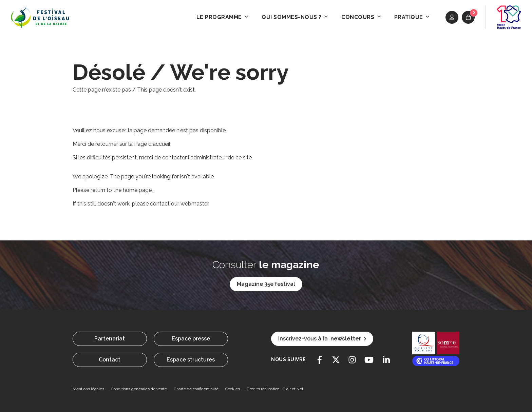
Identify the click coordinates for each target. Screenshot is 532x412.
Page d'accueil (152, 144)
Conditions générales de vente (139, 389)
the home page (132, 190)
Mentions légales (88, 389)
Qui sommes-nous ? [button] (295, 17)
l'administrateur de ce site (220, 158)
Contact (110, 360)
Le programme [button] (222, 17)
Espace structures (191, 360)
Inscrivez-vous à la (322, 339)
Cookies (233, 389)
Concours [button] (361, 17)
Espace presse (191, 339)
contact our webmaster (179, 204)
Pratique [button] (412, 17)
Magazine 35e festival (266, 284)
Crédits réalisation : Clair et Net (275, 389)
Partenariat (110, 339)
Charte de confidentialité (196, 389)
